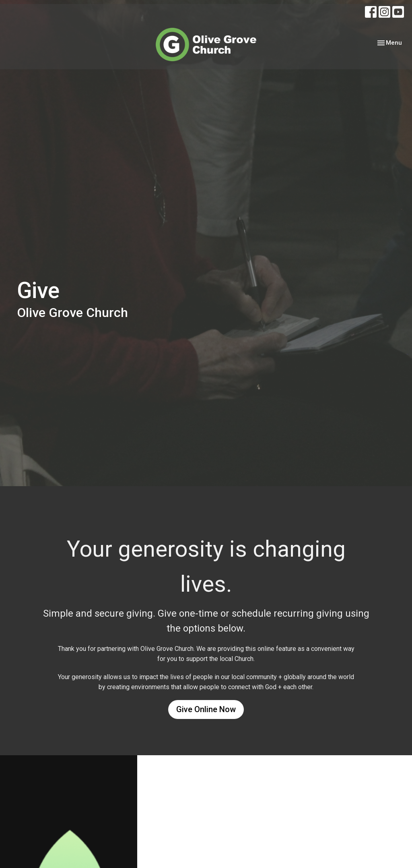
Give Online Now (206, 709)
